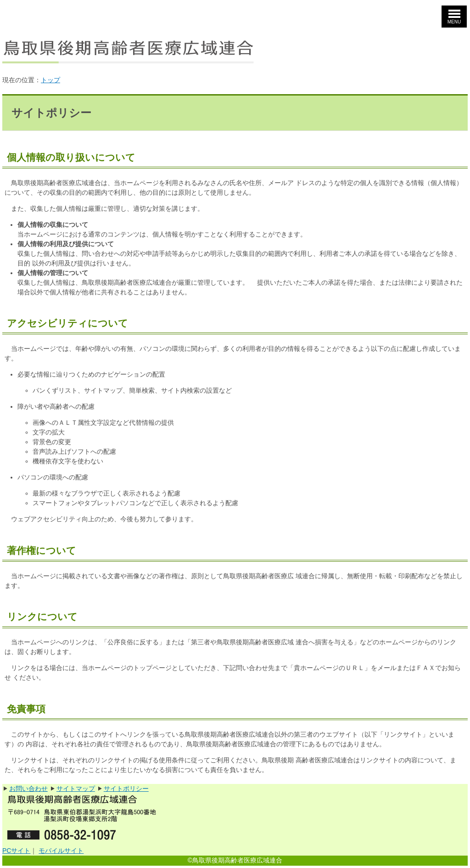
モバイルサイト (61, 851)
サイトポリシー (126, 789)
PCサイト (16, 851)
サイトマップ (76, 789)
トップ (50, 80)
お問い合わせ (28, 789)
